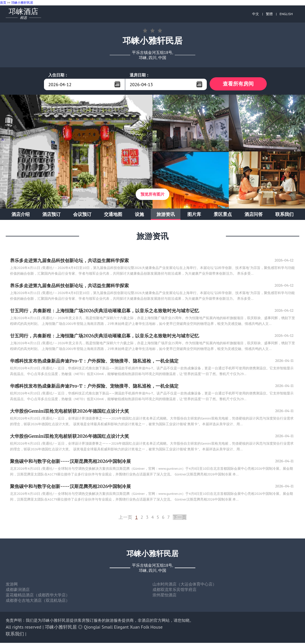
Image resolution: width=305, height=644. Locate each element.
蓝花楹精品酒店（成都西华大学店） (38, 596)
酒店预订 (51, 215)
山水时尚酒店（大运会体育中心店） (184, 585)
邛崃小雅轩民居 (22, 3)
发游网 (12, 585)
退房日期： (140, 75)
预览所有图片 (152, 195)
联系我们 (284, 215)
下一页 (180, 518)
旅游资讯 (166, 215)
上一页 (125, 518)
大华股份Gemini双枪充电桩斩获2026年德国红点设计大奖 (70, 412)
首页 (3, 3)
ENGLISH (286, 14)
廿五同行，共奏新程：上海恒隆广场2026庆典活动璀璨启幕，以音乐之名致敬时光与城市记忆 (105, 312)
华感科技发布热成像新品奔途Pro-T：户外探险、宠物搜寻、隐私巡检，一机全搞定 (94, 362)
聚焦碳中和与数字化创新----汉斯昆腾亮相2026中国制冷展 (70, 462)
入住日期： (58, 75)
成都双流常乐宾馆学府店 (174, 591)
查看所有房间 (238, 84)
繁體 (269, 14)
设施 (139, 215)
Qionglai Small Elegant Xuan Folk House (123, 628)
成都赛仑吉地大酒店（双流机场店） (38, 602)
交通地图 (113, 215)
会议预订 (82, 215)
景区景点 (223, 215)
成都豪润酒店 (18, 591)
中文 (256, 14)
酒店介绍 (21, 215)
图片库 (194, 215)
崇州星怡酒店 (164, 596)
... (117, 84)
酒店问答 (254, 215)
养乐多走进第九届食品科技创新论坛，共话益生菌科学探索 (69, 262)
